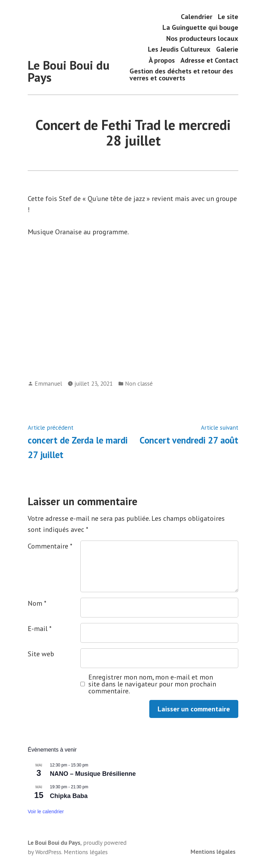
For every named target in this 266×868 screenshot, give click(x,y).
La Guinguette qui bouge (200, 28)
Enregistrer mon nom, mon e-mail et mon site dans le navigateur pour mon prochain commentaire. (152, 684)
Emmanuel (48, 383)
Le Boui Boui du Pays (69, 71)
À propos (162, 60)
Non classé (139, 383)
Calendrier (197, 16)
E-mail (40, 629)
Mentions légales (213, 852)
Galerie (227, 49)
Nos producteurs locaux (202, 38)
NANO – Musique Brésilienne (93, 774)
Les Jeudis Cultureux (179, 49)
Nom (37, 603)
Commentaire (50, 546)
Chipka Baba (69, 796)
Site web (41, 654)
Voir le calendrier (46, 812)
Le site (228, 16)
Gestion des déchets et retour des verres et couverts (181, 75)
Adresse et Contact (209, 60)
